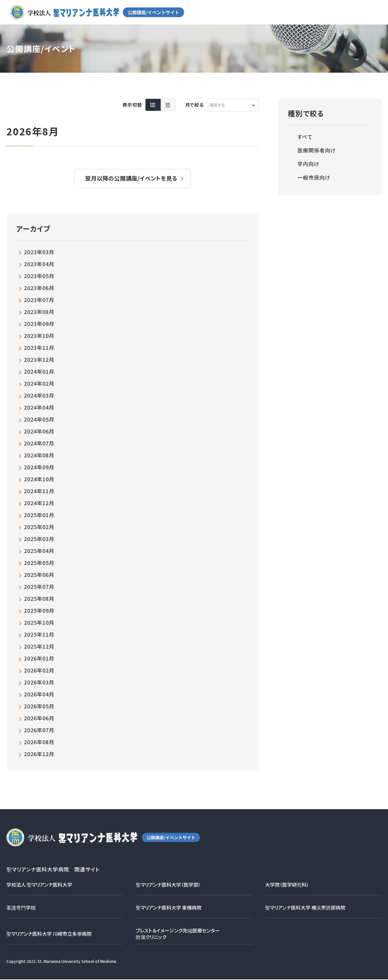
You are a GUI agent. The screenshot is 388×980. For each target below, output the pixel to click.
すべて (305, 137)
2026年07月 (39, 731)
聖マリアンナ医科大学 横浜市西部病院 (305, 908)
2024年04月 (39, 408)
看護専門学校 (21, 908)
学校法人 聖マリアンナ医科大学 (39, 885)
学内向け (308, 164)
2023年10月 (39, 336)
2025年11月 (39, 635)
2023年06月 (39, 288)
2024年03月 (39, 396)
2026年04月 (39, 695)
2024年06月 (39, 432)
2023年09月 (39, 324)
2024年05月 (39, 420)
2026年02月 (39, 671)
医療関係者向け (317, 150)
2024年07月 (39, 444)
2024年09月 (39, 468)
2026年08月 (39, 743)
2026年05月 (39, 707)
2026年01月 (39, 659)
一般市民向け (314, 177)
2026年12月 (39, 755)
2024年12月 (39, 504)
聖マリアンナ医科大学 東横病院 (169, 908)
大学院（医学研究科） (287, 885)
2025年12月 (39, 647)
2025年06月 (39, 575)
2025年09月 (39, 611)
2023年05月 (39, 276)
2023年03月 (39, 253)
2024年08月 (39, 456)
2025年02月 (39, 527)
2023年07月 (39, 300)
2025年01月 (39, 516)
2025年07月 (39, 587)
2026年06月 (39, 719)
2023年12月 (39, 360)
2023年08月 (39, 312)
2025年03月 (39, 539)
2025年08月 (39, 599)
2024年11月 (39, 492)
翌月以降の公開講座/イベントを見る (132, 179)
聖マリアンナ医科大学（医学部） (168, 885)
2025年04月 (39, 551)
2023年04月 (39, 265)
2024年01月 (39, 372)
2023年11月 (39, 348)
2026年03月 (39, 683)
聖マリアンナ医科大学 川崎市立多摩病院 (49, 934)
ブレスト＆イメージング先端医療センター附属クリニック (178, 934)
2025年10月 (39, 623)
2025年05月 (39, 563)
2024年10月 (39, 480)
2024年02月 (39, 384)
